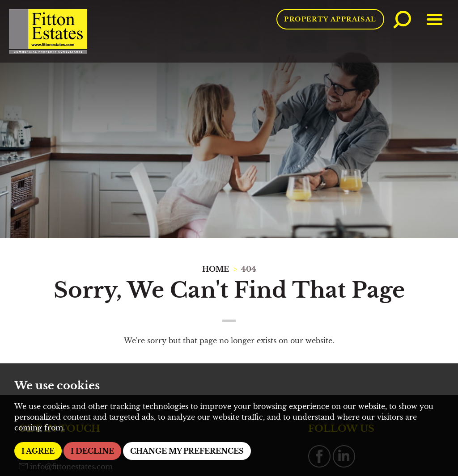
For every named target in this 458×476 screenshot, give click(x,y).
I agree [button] (38, 451)
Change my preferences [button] (187, 451)
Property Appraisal (330, 19)
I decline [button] (92, 451)
